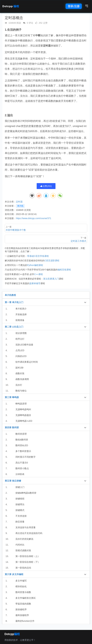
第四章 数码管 (12, 427)
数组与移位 (21, 391)
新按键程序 (21, 609)
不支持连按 (21, 516)
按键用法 (20, 504)
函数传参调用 (22, 379)
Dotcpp (11, 6)
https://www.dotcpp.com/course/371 (34, 218)
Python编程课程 (35, 265)
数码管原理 (21, 434)
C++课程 (38, 274)
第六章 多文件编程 (14, 574)
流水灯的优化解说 (24, 539)
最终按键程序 (22, 615)
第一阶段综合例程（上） (28, 556)
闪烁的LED (21, 356)
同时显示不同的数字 (26, 457)
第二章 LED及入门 (14, 327)
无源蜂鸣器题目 (23, 415)
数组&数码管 (22, 440)
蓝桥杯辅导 (35, 283)
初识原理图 (21, 333)
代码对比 (20, 545)
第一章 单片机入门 (14, 302)
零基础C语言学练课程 (38, 256)
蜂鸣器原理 (21, 404)
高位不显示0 (22, 463)
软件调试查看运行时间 (27, 362)
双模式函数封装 (23, 550)
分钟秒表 (20, 474)
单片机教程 (10, 295)
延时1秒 (19, 368)
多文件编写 (21, 581)
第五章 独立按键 (13, 481)
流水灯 (19, 385)
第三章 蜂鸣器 (12, 397)
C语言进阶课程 (52, 261)
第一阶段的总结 (23, 568)
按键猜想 (20, 499)
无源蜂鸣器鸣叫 (23, 409)
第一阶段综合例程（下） (28, 562)
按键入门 (20, 487)
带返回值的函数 (23, 604)
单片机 (20, 206)
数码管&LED (22, 445)
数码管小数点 (22, 468)
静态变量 (20, 522)
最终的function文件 (25, 621)
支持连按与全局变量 (26, 527)
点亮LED (20, 350)
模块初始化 (21, 586)
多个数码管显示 (23, 451)
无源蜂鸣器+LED (24, 421)
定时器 (19, 202)
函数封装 (20, 373)
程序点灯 (20, 339)
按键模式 (20, 510)
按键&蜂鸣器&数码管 (26, 493)
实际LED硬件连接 (24, 345)
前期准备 (20, 320)
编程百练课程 (64, 270)
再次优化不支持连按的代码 (29, 533)
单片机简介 (21, 309)
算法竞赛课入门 (51, 279)
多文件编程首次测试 (26, 598)
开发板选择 (21, 314)
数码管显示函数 (23, 592)
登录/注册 (74, 6)
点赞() (46, 186)
